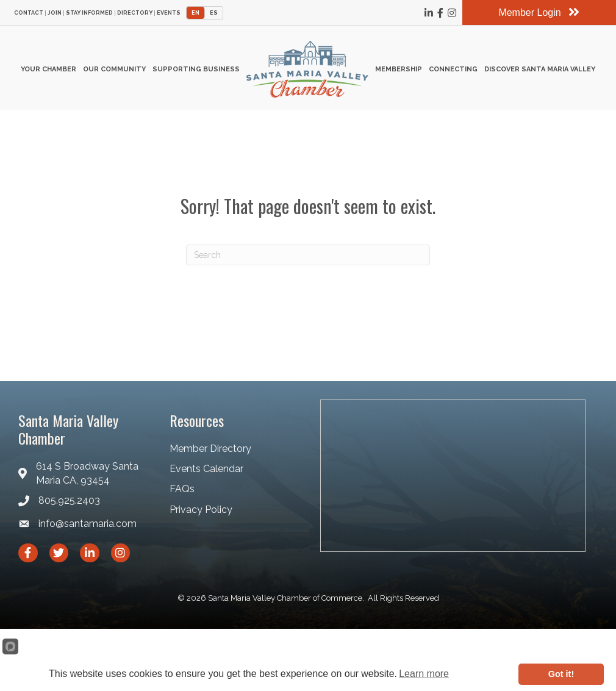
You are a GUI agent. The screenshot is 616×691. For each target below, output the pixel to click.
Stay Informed (89, 13)
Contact (29, 13)
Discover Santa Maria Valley (540, 69)
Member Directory (210, 449)
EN (195, 13)
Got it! (561, 674)
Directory (135, 13)
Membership (399, 69)
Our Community (114, 69)
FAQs (182, 489)
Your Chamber (48, 69)
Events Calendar (206, 469)
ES (214, 13)
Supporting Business (196, 69)
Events (169, 13)
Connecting (453, 69)
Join (55, 13)
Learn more (424, 674)
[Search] (308, 255)
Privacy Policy (201, 510)
